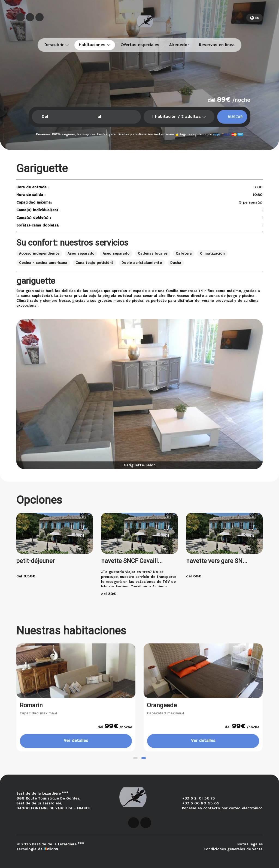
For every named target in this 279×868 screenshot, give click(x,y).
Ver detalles (76, 741)
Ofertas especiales (140, 45)
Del (45, 117)
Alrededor (179, 45)
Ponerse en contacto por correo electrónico (219, 808)
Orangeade (162, 705)
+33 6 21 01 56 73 (195, 798)
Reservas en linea (217, 45)
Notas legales (250, 844)
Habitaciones (95, 45)
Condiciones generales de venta (233, 849)
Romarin (31, 705)
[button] (135, 758)
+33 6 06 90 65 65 (198, 803)
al (99, 117)
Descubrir (57, 45)
